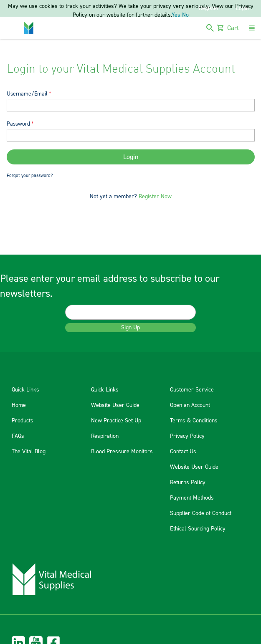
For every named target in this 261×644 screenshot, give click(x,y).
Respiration (105, 436)
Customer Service (192, 390)
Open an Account (190, 405)
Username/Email (27, 94)
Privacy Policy (187, 436)
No (185, 15)
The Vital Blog (29, 452)
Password (18, 124)
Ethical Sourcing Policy (198, 529)
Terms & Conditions (194, 421)
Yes (176, 15)
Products (23, 421)
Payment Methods (192, 498)
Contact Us (183, 452)
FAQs (18, 436)
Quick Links (25, 390)
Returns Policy (188, 482)
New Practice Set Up (116, 421)
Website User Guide (115, 405)
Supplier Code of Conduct (201, 513)
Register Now (155, 197)
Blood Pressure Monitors (122, 452)
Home (19, 405)
